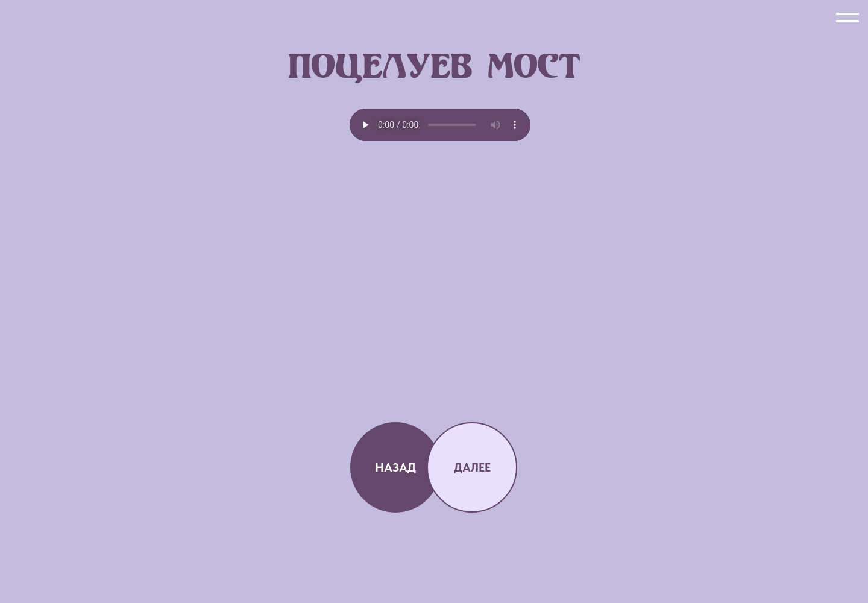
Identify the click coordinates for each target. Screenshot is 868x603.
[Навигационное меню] (848, 18)
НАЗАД (395, 467)
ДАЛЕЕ (472, 467)
